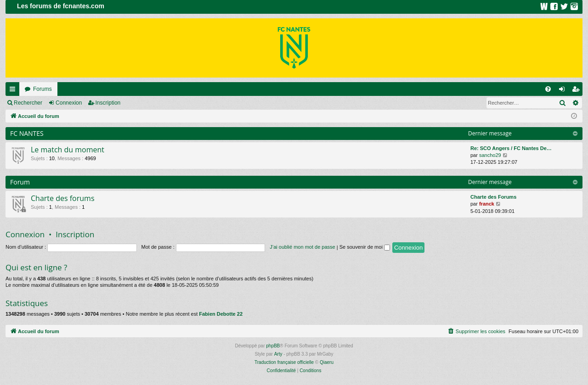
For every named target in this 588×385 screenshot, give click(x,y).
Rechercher (28, 103)
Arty (278, 354)
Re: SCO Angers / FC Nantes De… (511, 148)
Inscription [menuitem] (578, 91)
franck (487, 204)
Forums (42, 89)
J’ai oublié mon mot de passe (302, 247)
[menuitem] (548, 89)
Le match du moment (68, 150)
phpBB (273, 346)
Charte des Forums (493, 197)
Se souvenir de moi (365, 247)
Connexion (69, 103)
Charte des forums (63, 198)
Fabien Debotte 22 (221, 314)
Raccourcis (14, 91)
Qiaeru (327, 362)
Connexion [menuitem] (564, 91)
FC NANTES (27, 133)
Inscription (108, 103)
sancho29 (490, 155)
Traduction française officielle (284, 362)
